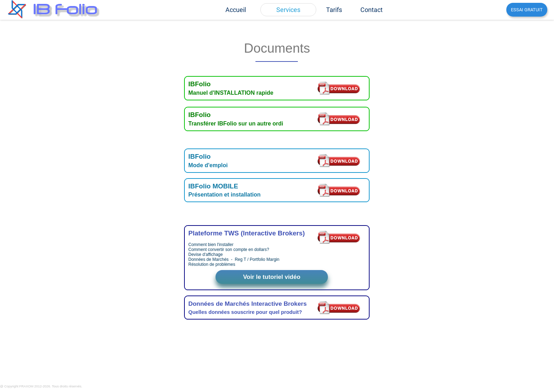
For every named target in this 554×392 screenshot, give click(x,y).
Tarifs (334, 10)
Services (288, 10)
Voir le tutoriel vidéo (272, 277)
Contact (372, 10)
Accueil (236, 10)
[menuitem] (236, 10)
